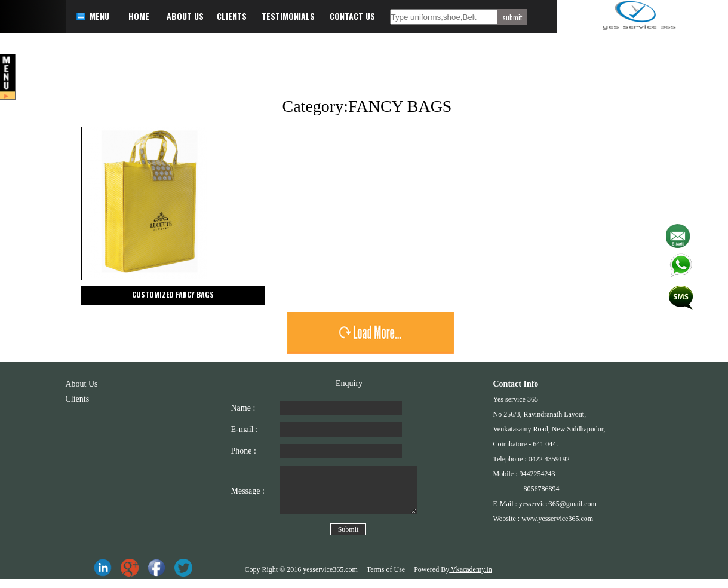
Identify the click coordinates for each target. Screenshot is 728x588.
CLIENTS (232, 16)
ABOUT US (185, 16)
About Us (82, 384)
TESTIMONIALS (288, 16)
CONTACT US (352, 16)
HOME (139, 16)
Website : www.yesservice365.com (543, 519)
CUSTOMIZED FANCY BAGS (173, 294)
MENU (99, 16)
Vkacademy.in (471, 578)
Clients (78, 399)
